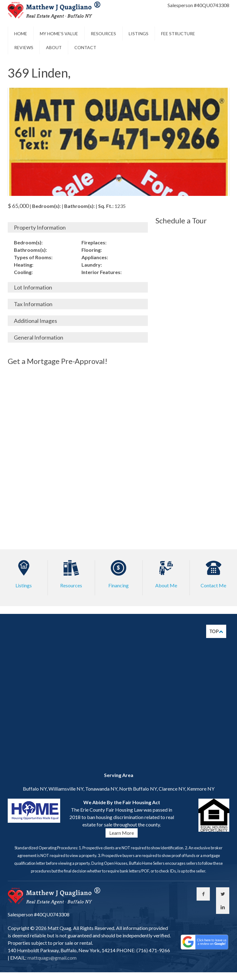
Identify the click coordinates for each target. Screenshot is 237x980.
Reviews (24, 47)
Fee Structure (178, 34)
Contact (85, 47)
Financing (118, 585)
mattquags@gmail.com (52, 958)
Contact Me (213, 585)
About (54, 47)
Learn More (122, 833)
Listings (139, 34)
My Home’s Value (59, 34)
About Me (166, 585)
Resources (103, 34)
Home (21, 34)
